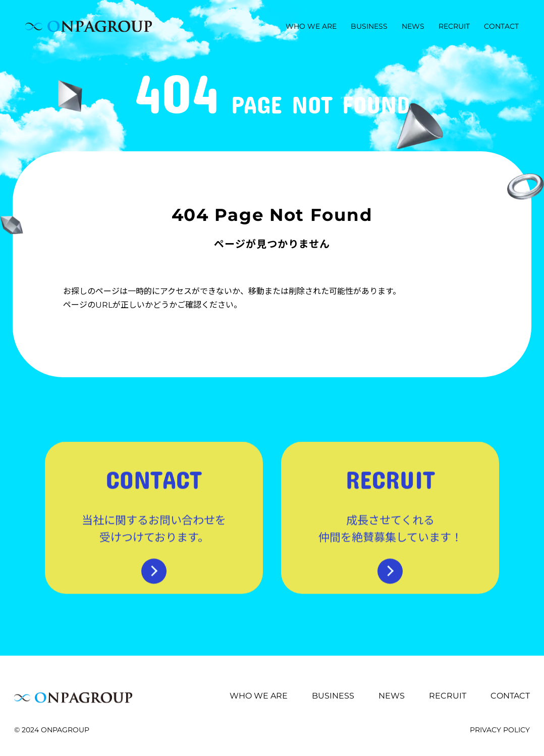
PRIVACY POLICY (500, 730)
